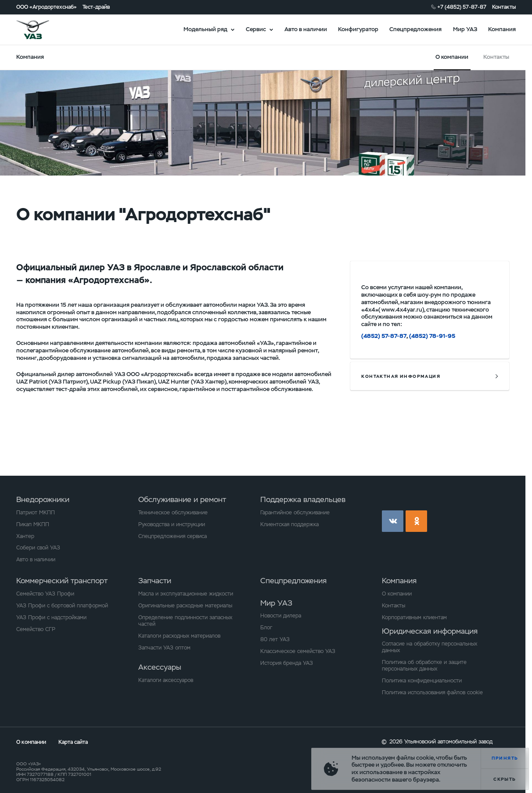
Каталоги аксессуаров (166, 680)
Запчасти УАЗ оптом (164, 648)
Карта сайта (73, 742)
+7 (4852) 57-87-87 (462, 7)
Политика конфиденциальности (422, 680)
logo (42, 30)
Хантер (25, 536)
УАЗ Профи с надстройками (51, 617)
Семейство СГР (36, 629)
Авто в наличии (306, 29)
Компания (502, 29)
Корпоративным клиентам (414, 617)
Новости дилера (281, 615)
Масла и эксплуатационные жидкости (186, 594)
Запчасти (155, 581)
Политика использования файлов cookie (432, 692)
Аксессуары (160, 667)
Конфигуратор (358, 29)
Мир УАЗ (465, 29)
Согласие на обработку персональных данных (430, 647)
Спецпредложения (415, 29)
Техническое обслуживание (173, 512)
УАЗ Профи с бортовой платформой (62, 605)
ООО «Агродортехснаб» (47, 7)
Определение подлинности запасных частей (185, 621)
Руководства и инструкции (172, 524)
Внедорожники (43, 499)
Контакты (504, 7)
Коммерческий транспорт (62, 581)
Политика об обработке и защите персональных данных (424, 665)
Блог (266, 627)
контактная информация (401, 376)
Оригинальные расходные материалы (185, 605)
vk (393, 521)
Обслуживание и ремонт (182, 499)
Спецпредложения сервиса (173, 536)
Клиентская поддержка (289, 524)
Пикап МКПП (33, 524)
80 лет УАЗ (275, 639)
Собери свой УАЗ (38, 547)
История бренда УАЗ (287, 663)
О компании (397, 594)
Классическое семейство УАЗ (298, 651)
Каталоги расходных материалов (179, 636)
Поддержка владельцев (303, 499)
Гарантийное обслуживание (295, 512)
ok (416, 521)
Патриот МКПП (36, 512)
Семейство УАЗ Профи (45, 594)
